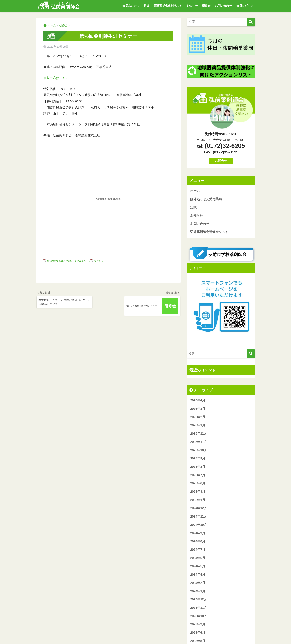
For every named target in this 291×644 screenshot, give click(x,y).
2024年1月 (198, 592)
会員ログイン (245, 6)
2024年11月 (199, 517)
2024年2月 (198, 583)
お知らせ (192, 6)
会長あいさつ (131, 6)
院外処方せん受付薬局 (206, 199)
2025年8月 (198, 467)
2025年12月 (199, 434)
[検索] (251, 22)
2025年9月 (198, 459)
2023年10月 (199, 617)
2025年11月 (199, 442)
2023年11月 (199, 608)
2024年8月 (198, 542)
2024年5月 (198, 567)
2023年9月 (198, 625)
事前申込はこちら (56, 78)
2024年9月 (198, 534)
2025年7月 (198, 476)
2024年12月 (199, 509)
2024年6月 (198, 559)
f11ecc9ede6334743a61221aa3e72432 (69, 261)
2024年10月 (199, 525)
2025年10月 (199, 451)
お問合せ (221, 161)
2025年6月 (198, 484)
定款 (193, 208)
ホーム (195, 191)
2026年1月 (198, 426)
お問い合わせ (223, 6)
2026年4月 (198, 401)
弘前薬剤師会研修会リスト (209, 233)
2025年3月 (198, 492)
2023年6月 (198, 633)
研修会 (206, 6)
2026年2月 (198, 418)
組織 (147, 6)
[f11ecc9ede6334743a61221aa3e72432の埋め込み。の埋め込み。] (108, 199)
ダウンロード (102, 261)
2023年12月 (199, 600)
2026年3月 (198, 409)
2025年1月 (198, 501)
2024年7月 (198, 550)
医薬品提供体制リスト (168, 6)
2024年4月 (198, 575)
